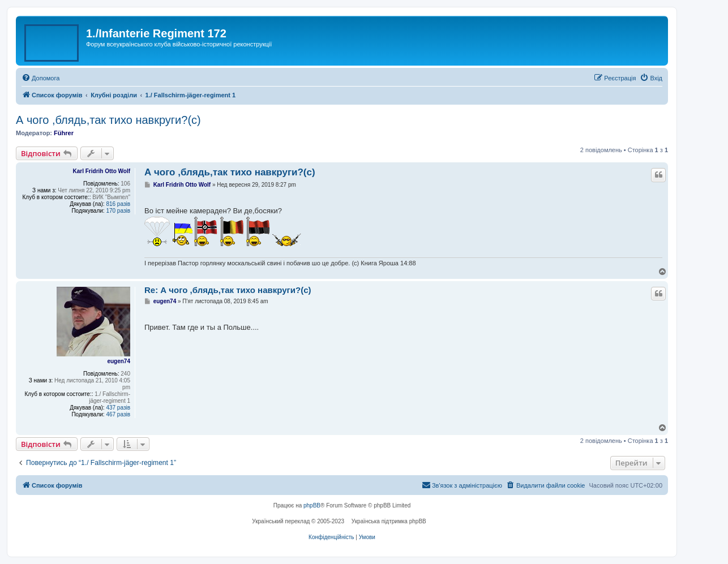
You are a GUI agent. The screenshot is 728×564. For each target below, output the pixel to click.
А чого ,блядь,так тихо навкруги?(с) (108, 120)
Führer (64, 133)
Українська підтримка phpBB (389, 521)
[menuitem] (40, 78)
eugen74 (119, 361)
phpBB (312, 505)
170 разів (118, 211)
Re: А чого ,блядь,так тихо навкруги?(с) (228, 290)
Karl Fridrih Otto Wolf (102, 171)
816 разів (118, 204)
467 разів (118, 414)
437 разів (118, 408)
